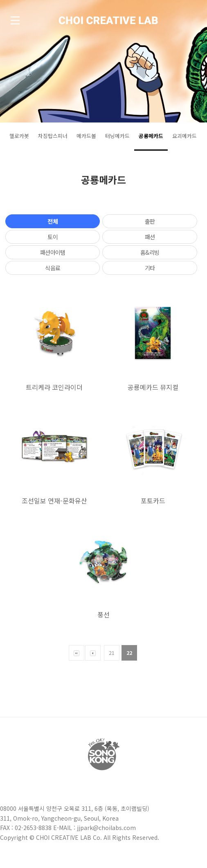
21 (112, 653)
